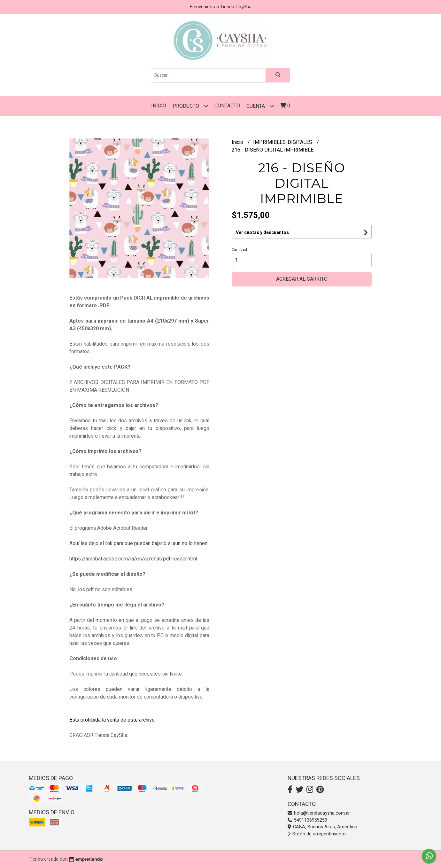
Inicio (159, 106)
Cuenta (260, 106)
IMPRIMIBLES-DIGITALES (283, 142)
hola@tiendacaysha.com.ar (319, 813)
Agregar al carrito (302, 279)
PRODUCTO (190, 106)
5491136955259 (307, 820)
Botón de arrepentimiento (317, 834)
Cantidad (239, 250)
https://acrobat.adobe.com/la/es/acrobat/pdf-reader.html (133, 559)
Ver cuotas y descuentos (262, 233)
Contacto (227, 106)
